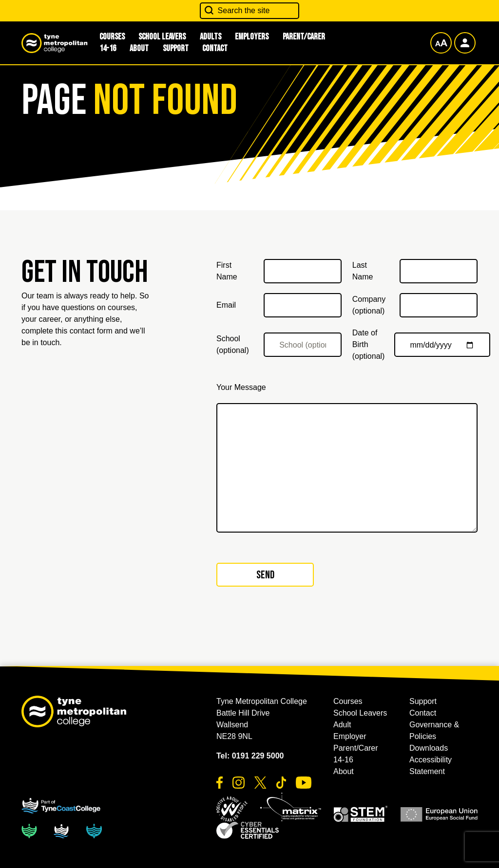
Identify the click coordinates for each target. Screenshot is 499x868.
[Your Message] (347, 468)
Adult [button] (342, 725)
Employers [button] (252, 37)
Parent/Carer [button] (304, 37)
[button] (232, 809)
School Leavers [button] (360, 713)
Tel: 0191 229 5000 (250, 756)
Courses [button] (348, 701)
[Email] (303, 305)
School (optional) (233, 344)
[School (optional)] (303, 345)
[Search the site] (250, 11)
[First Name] (303, 271)
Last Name (363, 271)
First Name (227, 271)
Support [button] (176, 48)
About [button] (139, 48)
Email (226, 305)
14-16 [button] (108, 48)
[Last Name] (439, 271)
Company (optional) (369, 305)
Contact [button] (215, 48)
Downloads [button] (429, 748)
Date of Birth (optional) (369, 344)
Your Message (241, 387)
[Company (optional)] (439, 305)
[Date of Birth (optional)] (442, 345)
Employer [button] (350, 736)
